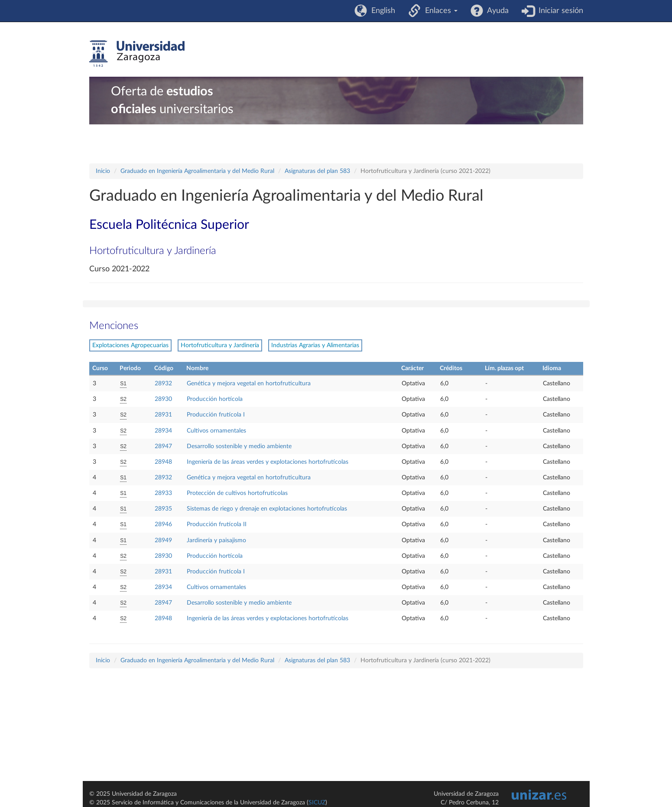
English (381, 11)
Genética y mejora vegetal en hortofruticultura (249, 384)
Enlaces (439, 11)
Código (164, 368)
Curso (100, 368)
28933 (163, 493)
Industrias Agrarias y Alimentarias (315, 345)
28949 (163, 540)
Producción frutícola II (217, 524)
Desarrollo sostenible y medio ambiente (239, 446)
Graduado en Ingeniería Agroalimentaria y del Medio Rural (197, 171)
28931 (163, 415)
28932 (163, 384)
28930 (163, 399)
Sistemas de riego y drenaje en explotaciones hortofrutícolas (267, 509)
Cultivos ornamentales (216, 431)
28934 (163, 431)
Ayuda (496, 11)
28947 (163, 446)
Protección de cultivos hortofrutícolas (237, 493)
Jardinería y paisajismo (216, 540)
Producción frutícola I (216, 415)
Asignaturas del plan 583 (317, 171)
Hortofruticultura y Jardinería (220, 345)
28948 (163, 462)
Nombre (197, 368)
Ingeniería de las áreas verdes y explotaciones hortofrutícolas (268, 462)
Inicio (103, 171)
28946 (163, 524)
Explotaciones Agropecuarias (130, 345)
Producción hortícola (215, 399)
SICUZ (317, 803)
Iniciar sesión (559, 11)
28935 (163, 509)
